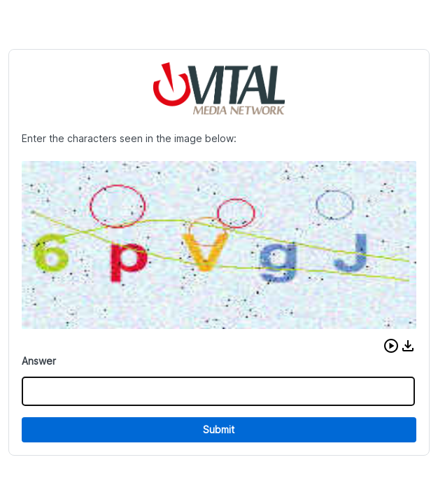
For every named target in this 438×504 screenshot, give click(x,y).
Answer (39, 361)
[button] (391, 346)
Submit (219, 429)
